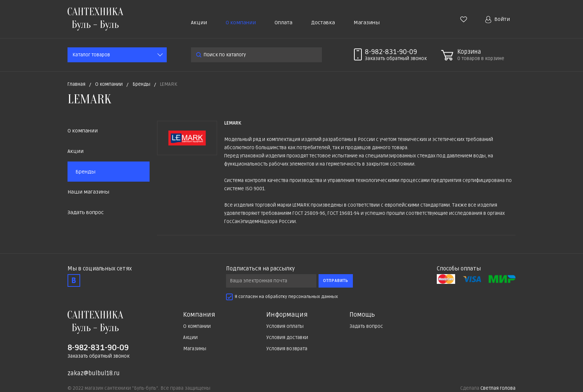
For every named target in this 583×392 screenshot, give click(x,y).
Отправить (336, 281)
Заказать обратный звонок (98, 356)
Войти (498, 20)
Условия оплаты (285, 326)
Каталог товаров (91, 55)
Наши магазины (88, 192)
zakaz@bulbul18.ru (94, 373)
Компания (199, 315)
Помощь (362, 315)
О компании (241, 23)
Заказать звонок (396, 59)
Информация (287, 315)
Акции (199, 23)
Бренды (85, 172)
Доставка (323, 23)
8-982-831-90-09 (391, 52)
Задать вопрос (86, 212)
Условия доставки (287, 338)
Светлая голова (498, 388)
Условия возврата (287, 349)
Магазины (367, 23)
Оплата (283, 23)
